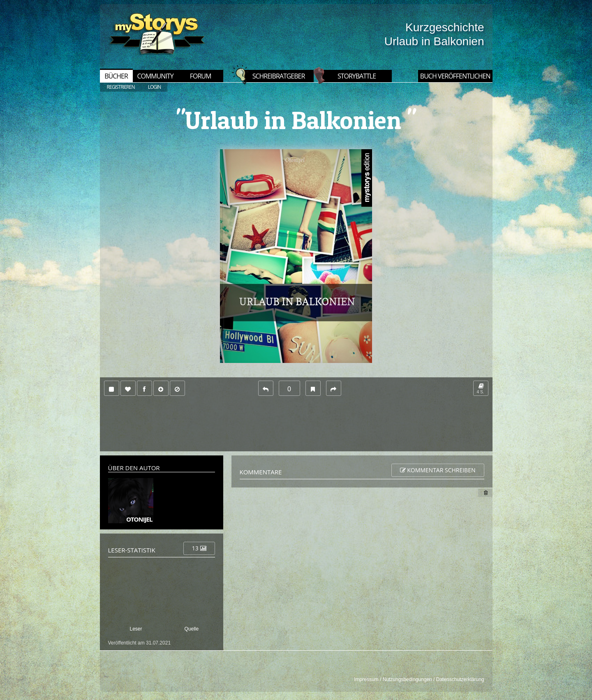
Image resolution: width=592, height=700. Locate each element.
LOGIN (155, 87)
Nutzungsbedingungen (407, 679)
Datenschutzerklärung (460, 679)
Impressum (366, 679)
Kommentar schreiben (438, 470)
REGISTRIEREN (121, 87)
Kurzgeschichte (445, 27)
